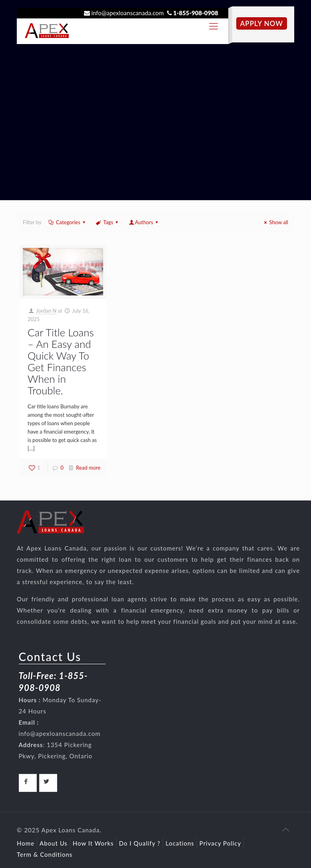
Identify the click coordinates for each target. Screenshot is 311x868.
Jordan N (46, 311)
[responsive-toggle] (213, 26)
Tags (108, 222)
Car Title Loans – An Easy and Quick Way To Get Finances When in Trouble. (61, 361)
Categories (68, 222)
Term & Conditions (45, 854)
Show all (275, 222)
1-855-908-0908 (196, 13)
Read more (88, 468)
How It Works (93, 843)
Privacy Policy (220, 843)
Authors (144, 222)
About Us (54, 843)
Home (26, 843)
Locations (180, 843)
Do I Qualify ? (140, 843)
